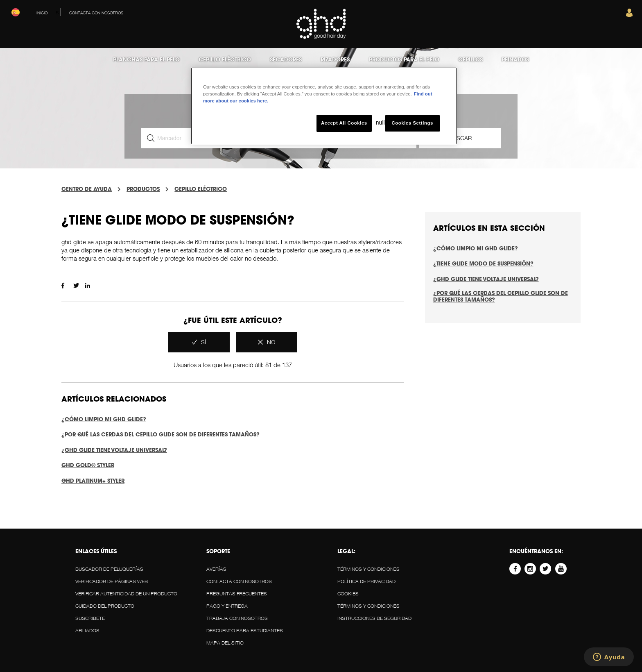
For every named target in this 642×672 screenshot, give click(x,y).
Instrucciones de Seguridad (374, 618)
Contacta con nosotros (239, 581)
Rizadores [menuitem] (335, 59)
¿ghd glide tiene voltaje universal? (114, 450)
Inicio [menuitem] (42, 13)
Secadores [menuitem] (286, 59)
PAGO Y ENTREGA (227, 606)
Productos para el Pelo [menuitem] (404, 59)
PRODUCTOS (143, 189)
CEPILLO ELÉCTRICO (201, 189)
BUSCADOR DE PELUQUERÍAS (109, 569)
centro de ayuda (87, 189)
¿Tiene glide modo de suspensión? (483, 263)
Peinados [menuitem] (515, 59)
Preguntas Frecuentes (237, 594)
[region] (324, 106)
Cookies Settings (412, 123)
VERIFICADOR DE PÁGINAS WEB (112, 581)
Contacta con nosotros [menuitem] (96, 13)
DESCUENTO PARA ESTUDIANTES (245, 630)
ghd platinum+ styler (93, 481)
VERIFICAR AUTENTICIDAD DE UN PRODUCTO (126, 594)
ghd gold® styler (88, 465)
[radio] (199, 342)
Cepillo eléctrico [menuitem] (225, 59)
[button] (629, 15)
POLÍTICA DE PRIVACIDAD (366, 581)
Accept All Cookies (344, 123)
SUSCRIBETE (90, 618)
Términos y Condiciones (368, 569)
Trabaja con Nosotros (237, 618)
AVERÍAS (216, 569)
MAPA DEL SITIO (225, 643)
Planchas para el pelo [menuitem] (146, 59)
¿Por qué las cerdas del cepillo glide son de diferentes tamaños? (160, 434)
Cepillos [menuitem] (470, 59)
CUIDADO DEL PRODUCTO (105, 606)
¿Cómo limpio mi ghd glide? (104, 419)
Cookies (348, 594)
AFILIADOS (87, 630)
